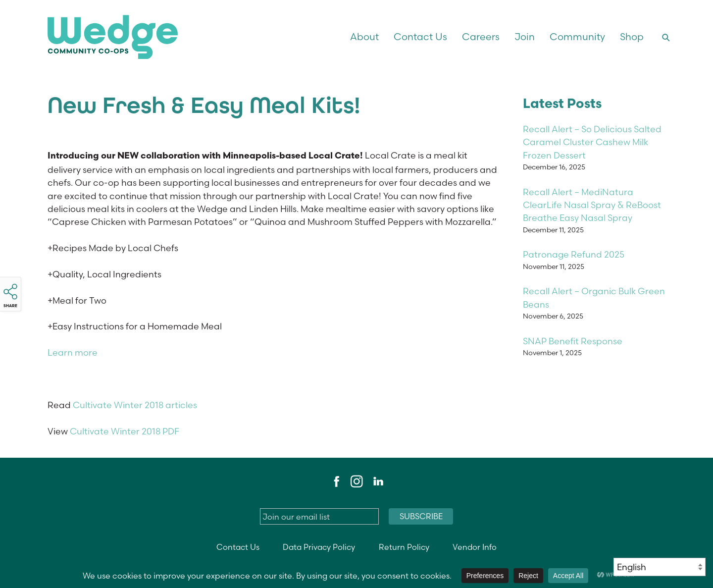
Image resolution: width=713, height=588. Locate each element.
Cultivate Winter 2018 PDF (125, 431)
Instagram (356, 481)
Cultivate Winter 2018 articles (135, 405)
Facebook (335, 481)
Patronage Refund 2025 (574, 254)
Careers (481, 37)
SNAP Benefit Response (573, 341)
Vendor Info (475, 547)
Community (577, 37)
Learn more (73, 352)
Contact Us (420, 37)
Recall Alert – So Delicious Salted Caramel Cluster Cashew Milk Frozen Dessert (592, 142)
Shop (632, 37)
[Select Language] (660, 567)
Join (525, 37)
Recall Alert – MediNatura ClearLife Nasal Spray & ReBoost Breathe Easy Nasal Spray (592, 205)
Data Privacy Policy (319, 547)
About (364, 37)
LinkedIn (378, 481)
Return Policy (404, 547)
